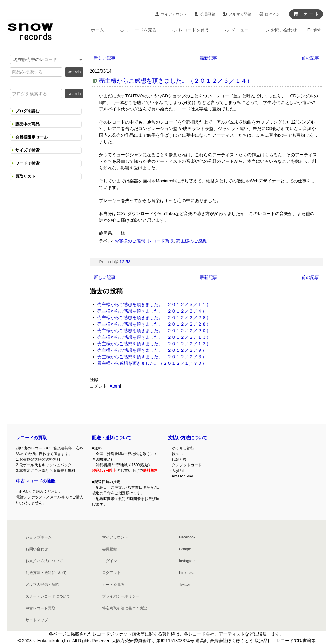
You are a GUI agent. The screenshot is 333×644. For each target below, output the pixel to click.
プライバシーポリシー (121, 596)
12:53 (125, 262)
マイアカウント (174, 14)
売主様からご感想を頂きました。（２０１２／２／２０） (154, 331)
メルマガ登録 (240, 14)
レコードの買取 (31, 438)
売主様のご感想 (191, 241)
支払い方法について (188, 438)
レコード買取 (161, 241)
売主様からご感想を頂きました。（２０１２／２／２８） (154, 317)
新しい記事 (105, 58)
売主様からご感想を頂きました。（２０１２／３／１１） (154, 304)
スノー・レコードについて (48, 596)
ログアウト (111, 573)
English (315, 30)
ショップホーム (39, 537)
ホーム (97, 30)
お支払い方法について (44, 561)
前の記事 (310, 58)
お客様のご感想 (130, 241)
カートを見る (113, 585)
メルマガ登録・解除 (42, 585)
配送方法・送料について (46, 573)
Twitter (184, 585)
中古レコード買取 (40, 608)
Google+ (186, 549)
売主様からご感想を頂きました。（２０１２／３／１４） (176, 81)
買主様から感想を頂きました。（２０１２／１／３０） (152, 363)
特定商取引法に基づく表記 (124, 608)
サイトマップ (37, 620)
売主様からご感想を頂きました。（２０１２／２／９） (152, 350)
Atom (115, 386)
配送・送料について (112, 438)
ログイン (272, 14)
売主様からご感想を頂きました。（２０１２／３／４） (152, 311)
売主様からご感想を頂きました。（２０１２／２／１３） (154, 337)
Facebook (187, 537)
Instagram (187, 561)
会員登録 (208, 14)
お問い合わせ (37, 549)
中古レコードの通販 (36, 481)
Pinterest (186, 573)
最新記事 (209, 58)
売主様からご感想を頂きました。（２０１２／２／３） (152, 357)
